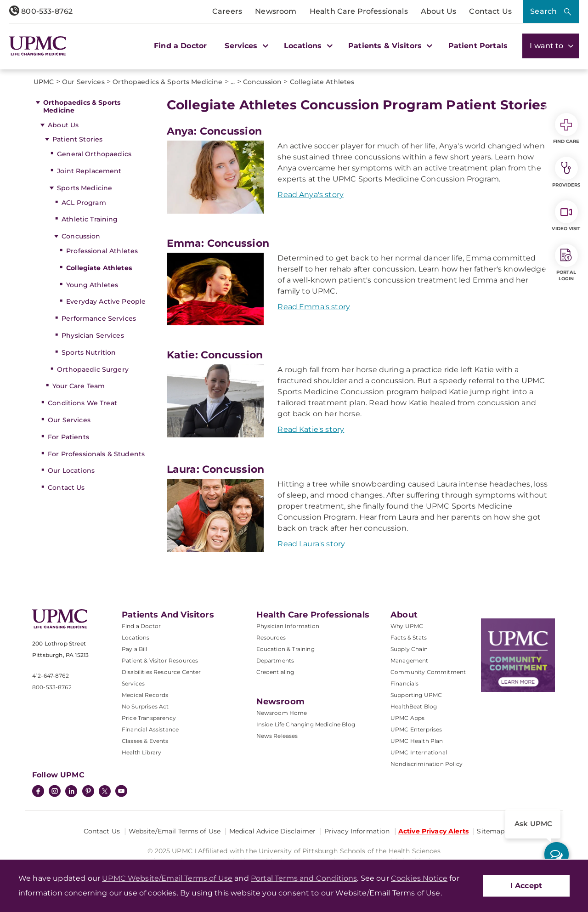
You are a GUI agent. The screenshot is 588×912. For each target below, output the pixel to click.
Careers (227, 11)
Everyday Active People (106, 301)
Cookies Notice (419, 878)
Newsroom (276, 11)
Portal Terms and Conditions (304, 878)
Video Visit (566, 216)
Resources (271, 637)
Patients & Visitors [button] (389, 46)
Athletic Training (90, 219)
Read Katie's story (311, 429)
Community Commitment (428, 672)
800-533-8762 (41, 11)
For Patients (68, 437)
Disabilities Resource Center (161, 672)
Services (133, 683)
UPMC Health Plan (417, 741)
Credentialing (275, 672)
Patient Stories (77, 139)
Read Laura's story (311, 544)
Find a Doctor (180, 46)
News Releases (277, 736)
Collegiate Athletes (99, 268)
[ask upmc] (557, 854)
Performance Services (99, 318)
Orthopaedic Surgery (93, 369)
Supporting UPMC (416, 695)
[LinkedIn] (71, 792)
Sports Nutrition (89, 352)
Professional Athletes (102, 251)
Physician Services (93, 335)
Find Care (566, 129)
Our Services (69, 420)
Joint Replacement (89, 171)
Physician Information (288, 626)
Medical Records (145, 695)
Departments (275, 660)
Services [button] (245, 46)
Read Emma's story (314, 307)
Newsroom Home (282, 713)
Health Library (141, 752)
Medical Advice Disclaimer (273, 831)
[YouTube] (121, 792)
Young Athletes (92, 285)
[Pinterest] (88, 792)
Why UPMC (407, 626)
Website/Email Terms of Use (175, 831)
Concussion (81, 236)
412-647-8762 (51, 676)
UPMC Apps (407, 718)
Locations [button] (307, 46)
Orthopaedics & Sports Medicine (82, 106)
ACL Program (84, 203)
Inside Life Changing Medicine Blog (306, 724)
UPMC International (419, 752)
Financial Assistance (150, 729)
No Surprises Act (145, 706)
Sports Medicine (85, 188)
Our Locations (71, 470)
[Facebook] (38, 792)
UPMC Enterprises (416, 729)
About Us (438, 11)
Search (543, 11)
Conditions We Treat (82, 403)
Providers (566, 172)
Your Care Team (79, 386)
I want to (551, 46)
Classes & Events (145, 741)
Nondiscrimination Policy (427, 764)
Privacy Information (357, 831)
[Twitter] (105, 791)
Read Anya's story (311, 195)
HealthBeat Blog (414, 706)
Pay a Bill (135, 649)
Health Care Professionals (359, 11)
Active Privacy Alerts (433, 831)
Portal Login (566, 263)
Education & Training (286, 649)
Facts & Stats (409, 637)
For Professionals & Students (96, 454)
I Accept (526, 886)
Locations (136, 637)
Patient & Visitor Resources (160, 660)
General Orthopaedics (94, 154)
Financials (405, 683)
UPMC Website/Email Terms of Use (167, 878)
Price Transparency (149, 718)
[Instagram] (55, 792)
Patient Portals (478, 46)
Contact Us (490, 11)
